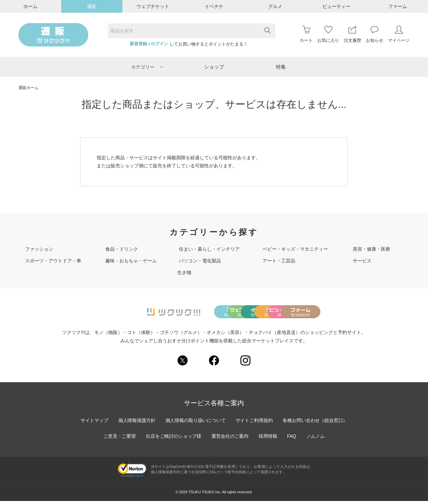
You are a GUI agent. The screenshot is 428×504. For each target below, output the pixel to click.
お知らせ (374, 34)
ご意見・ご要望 (119, 439)
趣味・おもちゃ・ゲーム (131, 261)
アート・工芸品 (279, 261)
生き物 (184, 272)
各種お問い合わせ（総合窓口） (316, 423)
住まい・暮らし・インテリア (209, 249)
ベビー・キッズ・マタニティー (295, 249)
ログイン (159, 44)
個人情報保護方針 (136, 423)
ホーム (30, 6)
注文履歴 (352, 34)
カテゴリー (147, 67)
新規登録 (138, 44)
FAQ (292, 439)
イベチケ (214, 6)
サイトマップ (93, 423)
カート (306, 34)
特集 (281, 67)
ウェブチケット (153, 6)
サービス (362, 261)
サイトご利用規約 (254, 423)
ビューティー (336, 6)
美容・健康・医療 (371, 249)
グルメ (275, 6)
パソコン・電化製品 (200, 261)
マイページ (399, 34)
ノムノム (316, 439)
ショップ (214, 67)
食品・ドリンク (122, 249)
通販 (92, 6)
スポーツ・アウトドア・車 (53, 261)
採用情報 (268, 439)
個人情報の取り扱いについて (195, 423)
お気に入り (328, 34)
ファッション (39, 249)
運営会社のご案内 (230, 439)
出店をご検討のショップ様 (173, 439)
